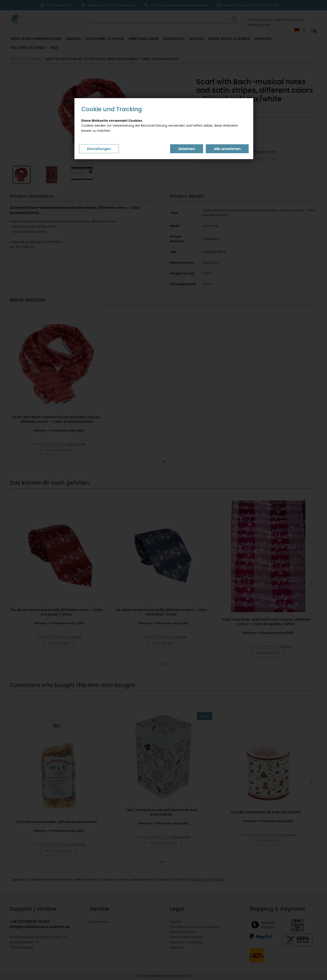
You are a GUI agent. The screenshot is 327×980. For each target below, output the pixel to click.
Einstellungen (99, 149)
